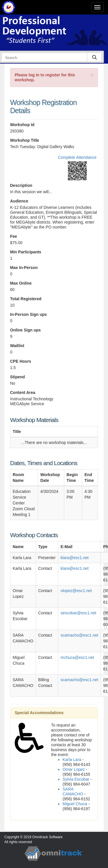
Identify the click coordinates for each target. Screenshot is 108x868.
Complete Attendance (77, 157)
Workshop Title (25, 140)
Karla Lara (72, 760)
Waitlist (17, 346)
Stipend (17, 377)
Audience (19, 201)
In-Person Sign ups (29, 314)
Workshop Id (22, 125)
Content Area (23, 392)
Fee (14, 236)
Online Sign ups (25, 330)
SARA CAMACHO (73, 791)
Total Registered (26, 299)
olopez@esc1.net (76, 591)
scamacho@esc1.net (79, 635)
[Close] (92, 75)
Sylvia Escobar (76, 779)
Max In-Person (24, 268)
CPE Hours (21, 361)
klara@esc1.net (74, 558)
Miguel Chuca (75, 804)
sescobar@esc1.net (78, 613)
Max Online (21, 283)
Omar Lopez (74, 769)
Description (21, 185)
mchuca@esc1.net (77, 657)
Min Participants (26, 252)
